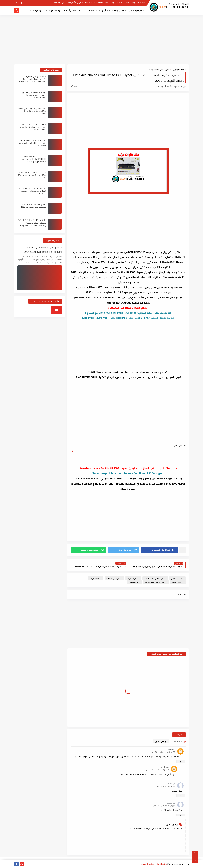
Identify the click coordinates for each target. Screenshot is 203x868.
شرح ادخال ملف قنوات (159, 69)
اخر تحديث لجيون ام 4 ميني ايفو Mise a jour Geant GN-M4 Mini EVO (32, 175)
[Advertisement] (101, 40)
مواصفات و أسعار (53, 10)
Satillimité (134, 582)
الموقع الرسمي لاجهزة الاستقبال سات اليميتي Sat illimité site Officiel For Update (32, 79)
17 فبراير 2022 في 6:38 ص (163, 786)
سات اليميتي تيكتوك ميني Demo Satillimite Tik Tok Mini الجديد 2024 (32, 111)
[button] (159, 550)
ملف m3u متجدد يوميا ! (119, 3)
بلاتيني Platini (70, 10)
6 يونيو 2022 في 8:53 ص (164, 806)
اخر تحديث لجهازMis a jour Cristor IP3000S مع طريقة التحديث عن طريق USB (34, 159)
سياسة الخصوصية (138, 3)
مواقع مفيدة (36, 10)
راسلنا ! (57, 3)
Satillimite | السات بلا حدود (154, 864)
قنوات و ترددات (119, 10)
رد (181, 761)
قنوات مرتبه (133, 578)
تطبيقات (90, 10)
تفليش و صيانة (103, 10)
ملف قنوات (96, 578)
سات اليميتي (178, 69)
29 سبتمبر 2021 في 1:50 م (163, 752)
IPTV (81, 10)
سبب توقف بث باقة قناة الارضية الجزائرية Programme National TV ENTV (32, 191)
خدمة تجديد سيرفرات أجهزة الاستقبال (77, 3)
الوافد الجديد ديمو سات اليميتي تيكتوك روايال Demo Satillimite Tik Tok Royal (32, 127)
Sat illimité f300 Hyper (156, 582)
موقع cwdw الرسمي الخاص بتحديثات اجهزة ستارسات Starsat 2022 (34, 95)
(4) (74, 86)
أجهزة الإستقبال (136, 10)
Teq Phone (164, 767)
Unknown (171, 749)
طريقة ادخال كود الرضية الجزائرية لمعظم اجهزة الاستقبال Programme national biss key (32, 223)
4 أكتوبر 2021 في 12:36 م (158, 770)
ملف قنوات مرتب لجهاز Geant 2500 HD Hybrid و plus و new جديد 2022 (33, 143)
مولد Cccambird (101, 3)
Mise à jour (178, 582)
